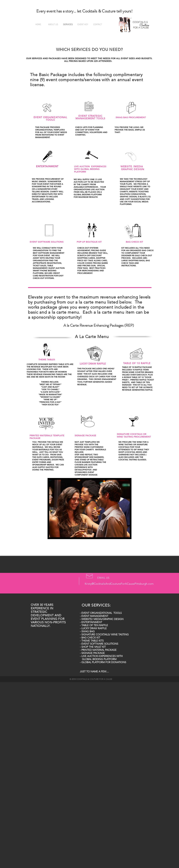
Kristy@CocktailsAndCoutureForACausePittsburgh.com (119, 584)
